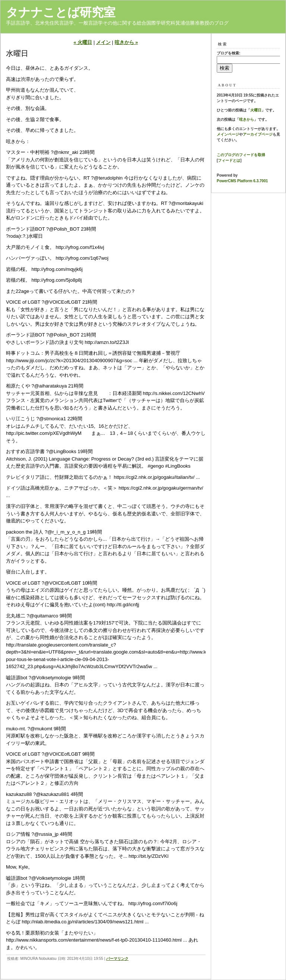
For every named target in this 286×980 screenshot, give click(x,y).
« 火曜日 (83, 42)
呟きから (247, 119)
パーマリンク (117, 959)
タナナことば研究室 (61, 12)
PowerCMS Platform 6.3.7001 (242, 181)
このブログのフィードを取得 (241, 155)
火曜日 (256, 110)
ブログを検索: (228, 53)
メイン (103, 42)
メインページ (228, 134)
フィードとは (229, 160)
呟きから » (126, 42)
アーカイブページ (258, 134)
